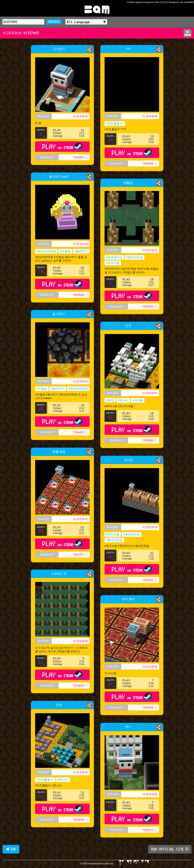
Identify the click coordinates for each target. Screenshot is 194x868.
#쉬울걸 (65, 251)
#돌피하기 (81, 251)
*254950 (80, 157)
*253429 (80, 686)
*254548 (80, 296)
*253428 (149, 707)
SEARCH (54, 22)
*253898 (149, 440)
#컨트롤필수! (115, 123)
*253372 (149, 830)
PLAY (62, 147)
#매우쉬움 (113, 263)
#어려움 (138, 400)
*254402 (80, 432)
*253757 (80, 555)
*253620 (149, 580)
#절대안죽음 (135, 257)
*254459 (149, 307)
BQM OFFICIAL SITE (170, 849)
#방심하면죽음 (46, 251)
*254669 (149, 163)
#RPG (110, 400)
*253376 (80, 820)
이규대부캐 (80, 116)
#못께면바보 (114, 257)
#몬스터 (123, 400)
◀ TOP (11, 849)
